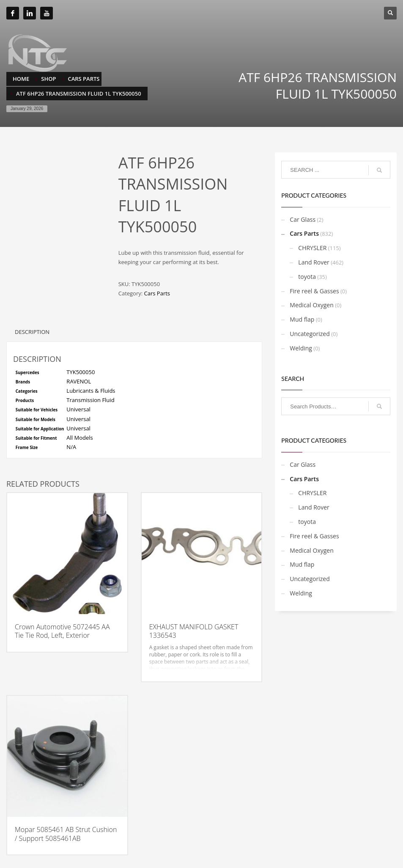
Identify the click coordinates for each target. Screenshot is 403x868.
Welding (301, 348)
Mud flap (302, 319)
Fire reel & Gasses (314, 291)
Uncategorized (310, 334)
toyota (307, 277)
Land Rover (314, 262)
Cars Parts (157, 293)
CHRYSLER (312, 248)
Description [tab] (32, 332)
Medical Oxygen (312, 305)
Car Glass (303, 219)
